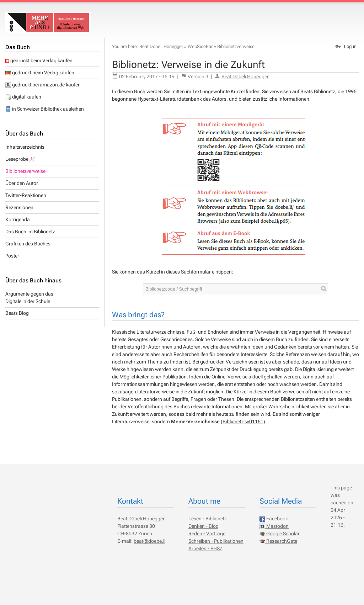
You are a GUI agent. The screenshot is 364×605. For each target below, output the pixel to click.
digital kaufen (23, 97)
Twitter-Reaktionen (26, 195)
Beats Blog (17, 313)
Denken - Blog (204, 526)
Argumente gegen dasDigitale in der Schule (29, 298)
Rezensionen (19, 207)
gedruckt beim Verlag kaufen (39, 60)
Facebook (274, 519)
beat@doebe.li (149, 541)
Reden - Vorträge (207, 534)
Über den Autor (22, 183)
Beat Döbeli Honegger (161, 46)
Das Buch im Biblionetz (30, 232)
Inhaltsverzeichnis (25, 147)
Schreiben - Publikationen (216, 541)
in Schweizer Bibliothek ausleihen (45, 109)
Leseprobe (20, 159)
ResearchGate (278, 541)
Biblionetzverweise (25, 171)
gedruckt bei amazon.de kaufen (43, 85)
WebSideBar (200, 46)
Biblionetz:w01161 (243, 421)
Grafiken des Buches (28, 244)
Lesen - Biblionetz (208, 519)
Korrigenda (18, 219)
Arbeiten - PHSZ (205, 548)
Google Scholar (280, 534)
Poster (12, 256)
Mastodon (274, 526)
